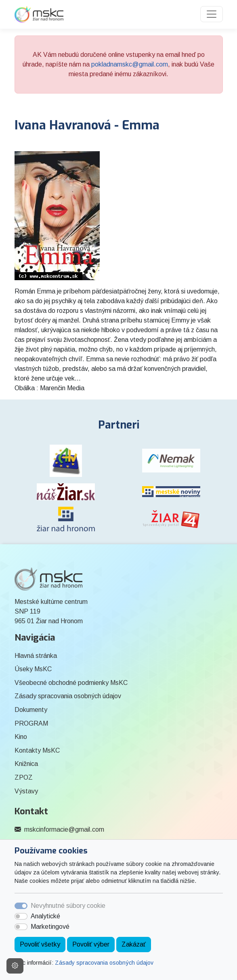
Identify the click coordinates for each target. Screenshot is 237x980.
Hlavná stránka (36, 656)
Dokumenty (31, 710)
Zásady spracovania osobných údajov (104, 963)
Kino (21, 737)
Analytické (45, 916)
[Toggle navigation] (212, 14)
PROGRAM (31, 723)
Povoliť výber (91, 944)
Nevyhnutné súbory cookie (68, 906)
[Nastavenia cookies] (15, 966)
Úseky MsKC (33, 669)
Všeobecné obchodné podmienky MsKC (71, 683)
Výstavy (26, 791)
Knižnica (26, 764)
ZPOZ (24, 777)
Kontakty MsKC (37, 750)
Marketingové (50, 927)
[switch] (21, 916)
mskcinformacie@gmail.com (64, 829)
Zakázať (134, 944)
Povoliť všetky (40, 944)
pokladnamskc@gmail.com (130, 64)
